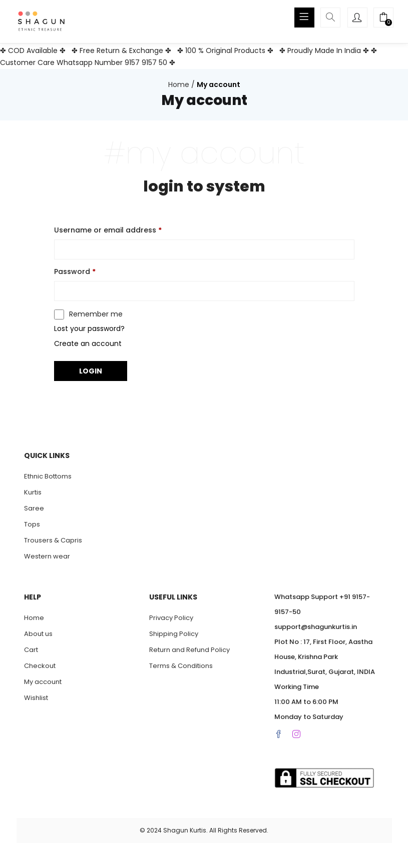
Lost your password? (89, 328)
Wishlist (36, 698)
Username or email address (108, 230)
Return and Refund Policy (189, 650)
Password (75, 271)
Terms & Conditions (181, 666)
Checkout (40, 666)
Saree (34, 508)
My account (43, 682)
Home (179, 84)
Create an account (88, 343)
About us (38, 634)
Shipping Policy (174, 634)
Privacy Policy (171, 618)
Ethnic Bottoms (48, 476)
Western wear (47, 556)
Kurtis (33, 492)
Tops (32, 524)
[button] (383, 18)
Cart (31, 650)
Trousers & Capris (53, 540)
